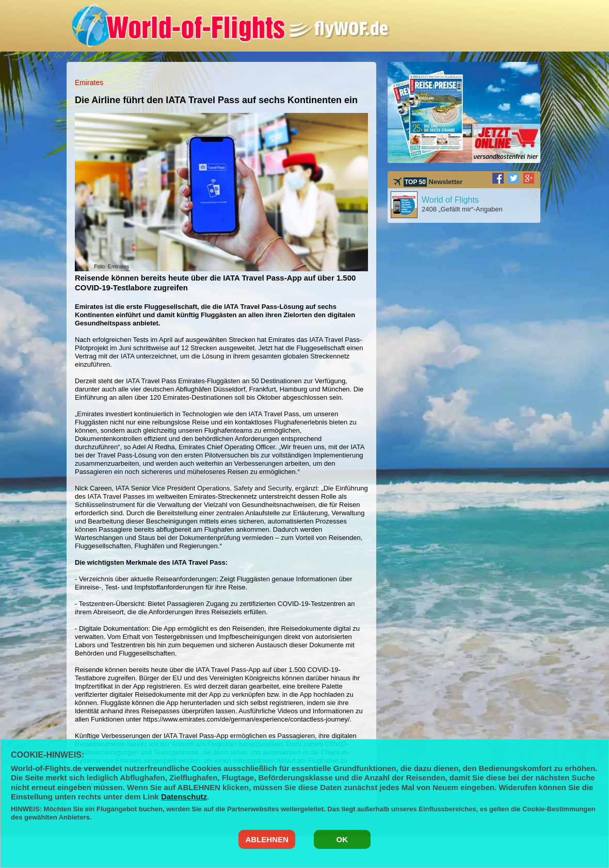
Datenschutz (184, 797)
